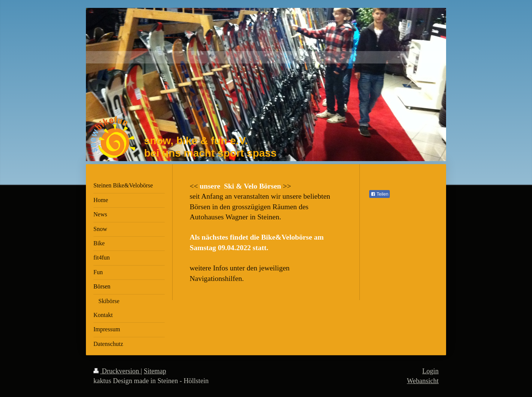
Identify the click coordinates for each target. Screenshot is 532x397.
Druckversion (117, 371)
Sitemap (155, 371)
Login (431, 371)
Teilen (379, 194)
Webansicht (423, 381)
